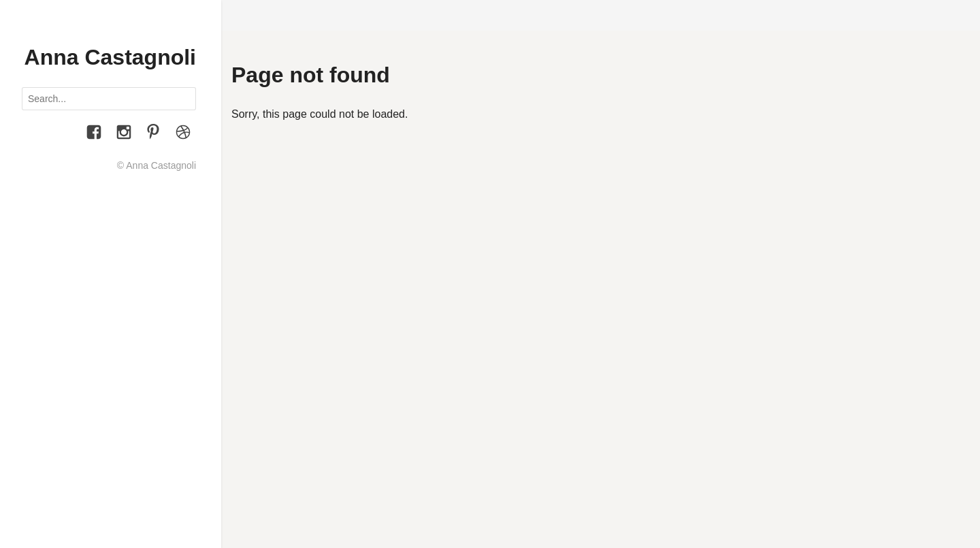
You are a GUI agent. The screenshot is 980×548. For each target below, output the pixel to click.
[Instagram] (124, 134)
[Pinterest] (153, 134)
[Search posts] (109, 99)
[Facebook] (94, 134)
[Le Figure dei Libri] (183, 134)
